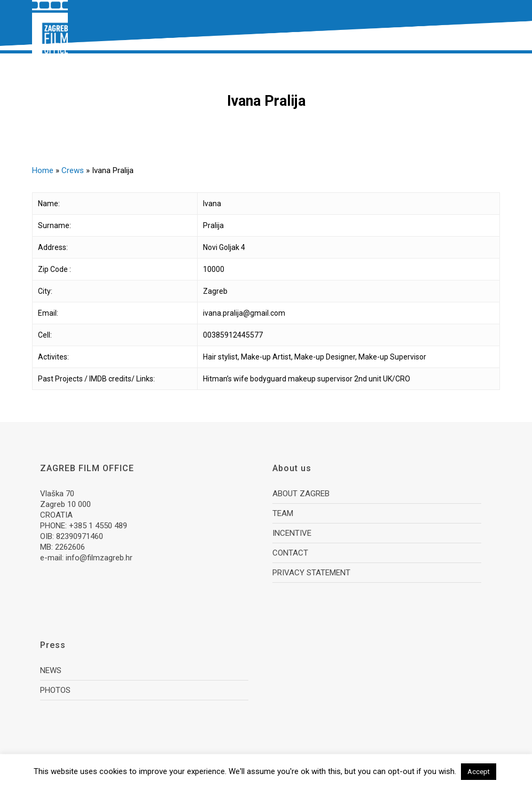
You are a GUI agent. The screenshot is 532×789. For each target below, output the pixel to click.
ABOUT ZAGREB (301, 494)
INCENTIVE (292, 533)
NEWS (51, 670)
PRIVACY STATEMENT (311, 573)
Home (43, 170)
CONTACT (290, 553)
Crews (73, 170)
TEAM (283, 513)
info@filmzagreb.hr (99, 558)
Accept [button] (479, 772)
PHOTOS (55, 690)
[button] (494, 27)
